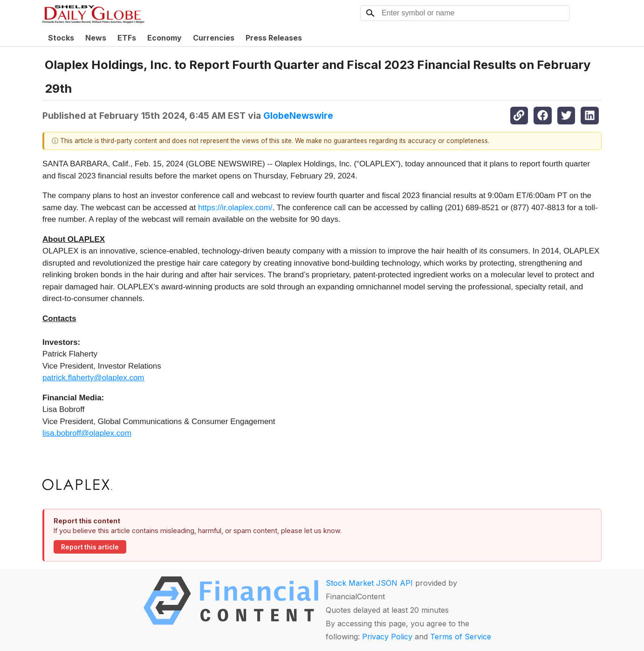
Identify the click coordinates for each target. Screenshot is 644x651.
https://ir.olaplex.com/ (235, 208)
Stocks (61, 38)
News (96, 38)
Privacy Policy (387, 637)
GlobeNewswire (298, 116)
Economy (164, 38)
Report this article (90, 547)
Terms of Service (461, 637)
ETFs (127, 38)
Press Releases (274, 38)
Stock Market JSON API (369, 583)
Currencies (214, 38)
